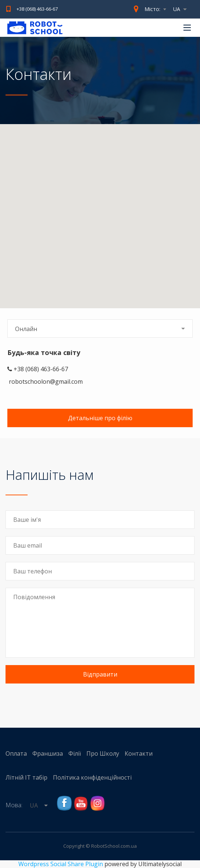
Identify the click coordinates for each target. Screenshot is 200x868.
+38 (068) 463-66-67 (37, 9)
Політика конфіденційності (92, 777)
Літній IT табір (26, 777)
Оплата (16, 753)
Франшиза (48, 753)
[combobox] (182, 9)
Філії (75, 753)
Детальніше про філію (100, 418)
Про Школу (103, 753)
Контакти (139, 753)
